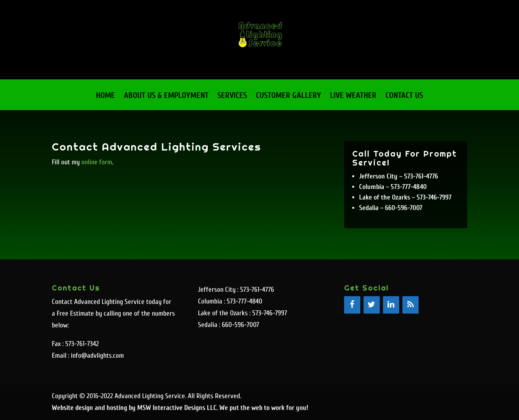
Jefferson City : (219, 290)
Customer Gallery (288, 96)
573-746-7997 (270, 313)
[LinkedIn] (391, 305)
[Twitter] (372, 305)
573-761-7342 (82, 344)
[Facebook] (352, 305)
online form (97, 162)
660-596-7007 (240, 325)
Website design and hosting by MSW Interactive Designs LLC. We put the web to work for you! (180, 408)
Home (105, 96)
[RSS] (411, 305)
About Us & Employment (166, 96)
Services (232, 96)
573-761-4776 (257, 290)
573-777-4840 (245, 301)
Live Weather (353, 96)
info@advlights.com (97, 355)
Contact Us (404, 96)
